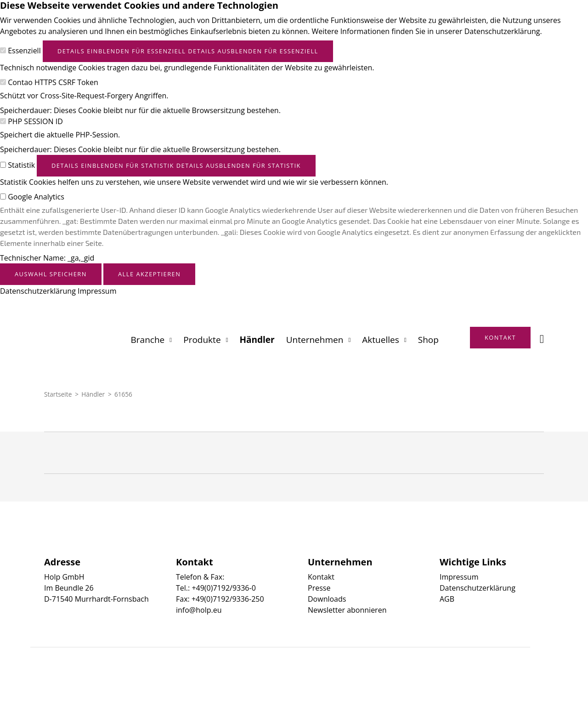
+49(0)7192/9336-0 (223, 588)
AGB (447, 599)
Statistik (21, 165)
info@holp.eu (199, 610)
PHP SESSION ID (35, 121)
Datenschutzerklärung (38, 291)
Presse (319, 588)
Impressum (97, 291)
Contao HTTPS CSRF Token (53, 82)
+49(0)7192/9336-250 (228, 599)
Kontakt (321, 577)
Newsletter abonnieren (347, 610)
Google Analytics (36, 197)
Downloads (327, 599)
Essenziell (24, 51)
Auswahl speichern (51, 274)
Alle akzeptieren (149, 274)
